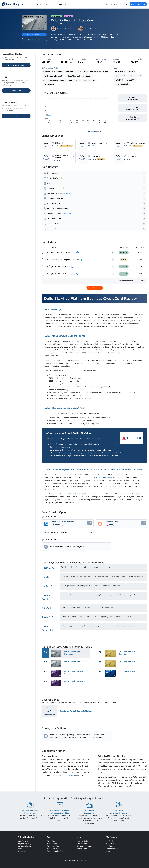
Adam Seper (69, 29)
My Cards (110, 841)
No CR (131, 72)
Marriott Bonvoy (112, 522)
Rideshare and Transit (61, 157)
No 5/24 (118, 80)
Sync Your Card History (16, 65)
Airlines (58, 143)
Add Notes (16, 116)
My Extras (110, 846)
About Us (21, 849)
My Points (110, 844)
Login (125, 4)
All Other (131, 157)
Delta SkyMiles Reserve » (75, 681)
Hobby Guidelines (83, 849)
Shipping (95, 156)
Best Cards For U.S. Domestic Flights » (76, 711)
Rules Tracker (52, 841)
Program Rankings (25, 844)
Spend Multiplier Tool (55, 851)
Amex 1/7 (130, 80)
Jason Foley (98, 29)
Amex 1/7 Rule (111, 444)
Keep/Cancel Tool (54, 849)
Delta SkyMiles (57, 23)
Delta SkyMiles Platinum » (75, 661)
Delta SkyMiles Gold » (128, 661)
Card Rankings (23, 841)
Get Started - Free (138, 4)
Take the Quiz (16, 91)
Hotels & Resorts (98, 143)
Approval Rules (83, 841)
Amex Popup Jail (121, 84)
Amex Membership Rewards (63, 522)
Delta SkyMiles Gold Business (70, 494)
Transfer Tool (52, 844)
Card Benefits (82, 844)
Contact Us (22, 851)
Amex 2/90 (119, 72)
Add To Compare (34, 40)
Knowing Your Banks (84, 846)
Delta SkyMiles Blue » (128, 671)
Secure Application (34, 34)
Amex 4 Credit (134, 76)
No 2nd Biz (119, 76)
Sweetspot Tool (53, 846)
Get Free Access (112, 849)
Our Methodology (24, 846)
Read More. (89, 40)
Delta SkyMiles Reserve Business (106, 478)
